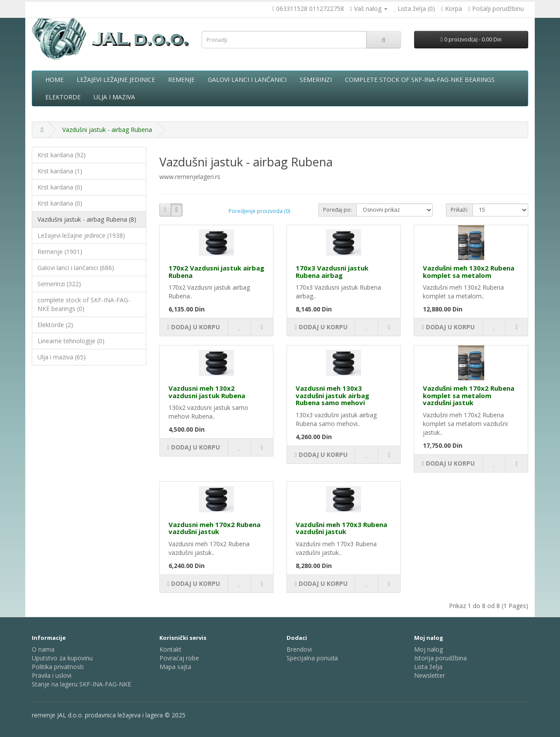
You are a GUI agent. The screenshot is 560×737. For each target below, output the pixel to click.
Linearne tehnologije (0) (71, 341)
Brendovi (299, 649)
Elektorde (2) (55, 325)
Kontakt (170, 649)
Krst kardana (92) (62, 155)
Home (54, 79)
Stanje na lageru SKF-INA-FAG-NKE (81, 684)
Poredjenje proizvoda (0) (259, 211)
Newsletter (430, 675)
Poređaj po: (337, 210)
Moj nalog (428, 649)
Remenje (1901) (60, 252)
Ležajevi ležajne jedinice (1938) (81, 235)
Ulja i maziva (114, 97)
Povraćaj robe (179, 658)
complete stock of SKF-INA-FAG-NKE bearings (420, 79)
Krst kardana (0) (60, 187)
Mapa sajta (175, 667)
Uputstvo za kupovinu (62, 658)
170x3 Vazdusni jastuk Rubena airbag (332, 272)
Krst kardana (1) (60, 171)
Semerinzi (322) (59, 284)
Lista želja (428, 667)
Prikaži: (459, 210)
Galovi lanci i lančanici (247, 79)
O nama (43, 649)
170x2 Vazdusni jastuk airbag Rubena (216, 272)
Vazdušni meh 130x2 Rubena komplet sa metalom (469, 272)
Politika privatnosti (58, 667)
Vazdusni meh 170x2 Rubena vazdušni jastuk (214, 528)
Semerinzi (316, 79)
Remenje (181, 79)
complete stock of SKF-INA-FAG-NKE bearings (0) (84, 304)
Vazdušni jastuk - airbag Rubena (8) (87, 219)
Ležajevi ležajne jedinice (116, 79)
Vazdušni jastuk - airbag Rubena (107, 130)
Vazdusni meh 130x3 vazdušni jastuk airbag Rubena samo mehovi (332, 395)
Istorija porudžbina (440, 658)
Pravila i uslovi (52, 675)
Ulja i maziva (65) (62, 357)
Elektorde (63, 97)
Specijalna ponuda (312, 658)
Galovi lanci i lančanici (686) (76, 268)
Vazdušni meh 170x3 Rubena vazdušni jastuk (341, 528)
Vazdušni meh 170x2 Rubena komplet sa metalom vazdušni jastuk (469, 395)
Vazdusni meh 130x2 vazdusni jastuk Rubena (207, 392)
